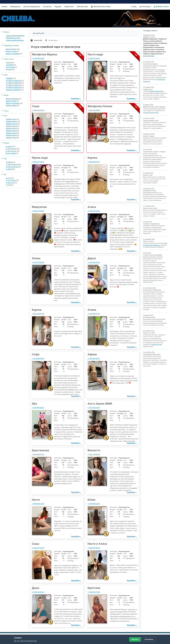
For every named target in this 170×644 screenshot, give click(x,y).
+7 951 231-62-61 (38, 592)
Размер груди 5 (11, 128)
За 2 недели (10, 67)
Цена (6, 75)
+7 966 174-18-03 (38, 211)
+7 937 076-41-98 (94, 408)
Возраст (7, 143)
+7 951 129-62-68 (94, 454)
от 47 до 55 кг (11, 180)
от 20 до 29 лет (11, 149)
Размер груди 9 (11, 138)
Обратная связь (82, 7)
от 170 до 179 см (12, 167)
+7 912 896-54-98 (38, 358)
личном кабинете (149, 56)
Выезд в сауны (11, 101)
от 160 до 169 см (12, 165)
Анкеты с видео (11, 51)
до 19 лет (9, 146)
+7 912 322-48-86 (94, 110)
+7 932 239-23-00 (94, 211)
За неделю (10, 65)
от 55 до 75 (10, 183)
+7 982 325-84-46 (38, 110)
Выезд (6, 95)
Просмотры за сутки (13, 38)
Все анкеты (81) (39, 33)
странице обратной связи (151, 113)
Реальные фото (11, 49)
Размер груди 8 (11, 135)
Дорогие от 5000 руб (13, 90)
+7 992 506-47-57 (94, 162)
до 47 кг (9, 178)
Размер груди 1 (11, 119)
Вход (135, 7)
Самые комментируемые (15, 40)
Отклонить (149, 639)
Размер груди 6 (11, 131)
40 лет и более (11, 153)
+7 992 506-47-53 (94, 314)
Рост (5, 159)
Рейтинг (7, 32)
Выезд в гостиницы (13, 103)
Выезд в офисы (12, 105)
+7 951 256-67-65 (94, 262)
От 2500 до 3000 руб (13, 83)
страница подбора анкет (156, 91)
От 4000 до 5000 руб (13, 87)
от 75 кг (9, 185)
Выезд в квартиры (12, 99)
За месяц (9, 69)
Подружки (58, 7)
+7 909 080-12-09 (38, 504)
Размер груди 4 (11, 126)
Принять (135, 639)
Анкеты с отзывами (12, 54)
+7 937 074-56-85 (38, 262)
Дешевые (9, 78)
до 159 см (10, 162)
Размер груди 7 (11, 133)
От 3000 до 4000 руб (13, 85)
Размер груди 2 (11, 121)
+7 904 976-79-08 (94, 592)
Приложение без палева (102, 7)
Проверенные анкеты (11, 46)
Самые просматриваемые (15, 36)
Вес (5, 174)
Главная (4, 7)
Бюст (6, 116)
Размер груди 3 (11, 124)
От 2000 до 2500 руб (13, 81)
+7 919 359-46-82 (94, 548)
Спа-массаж (47, 7)
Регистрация (146, 7)
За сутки (9, 63)
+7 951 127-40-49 (38, 162)
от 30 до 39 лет (11, 151)
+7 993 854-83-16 (94, 358)
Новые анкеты (9, 59)
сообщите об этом (156, 344)
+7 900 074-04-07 (94, 58)
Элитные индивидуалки (32, 7)
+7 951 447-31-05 (38, 548)
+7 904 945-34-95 (38, 58)
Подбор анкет (69, 7)
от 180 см (9, 169)
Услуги (6, 111)
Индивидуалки (15, 7)
